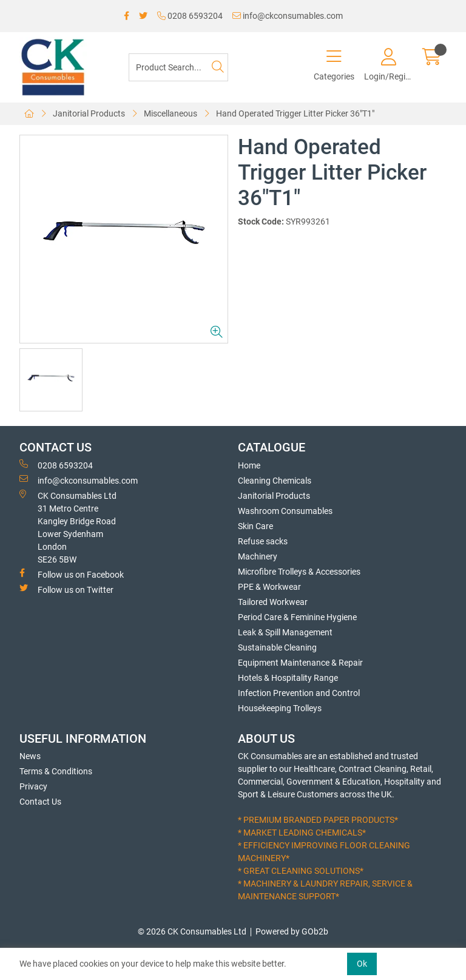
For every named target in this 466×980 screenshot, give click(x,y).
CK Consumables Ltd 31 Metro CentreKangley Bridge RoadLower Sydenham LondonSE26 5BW (68, 527)
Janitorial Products (89, 113)
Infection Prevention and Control (299, 693)
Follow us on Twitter (66, 589)
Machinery (258, 556)
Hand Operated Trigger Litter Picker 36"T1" (295, 113)
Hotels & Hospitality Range (288, 678)
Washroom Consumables (285, 511)
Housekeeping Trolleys (280, 708)
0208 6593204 (190, 16)
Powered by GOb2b (292, 931)
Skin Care (255, 526)
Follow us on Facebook (72, 574)
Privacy (33, 786)
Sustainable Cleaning (277, 647)
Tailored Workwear (273, 602)
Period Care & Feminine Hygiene (297, 617)
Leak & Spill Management (285, 632)
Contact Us (40, 802)
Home (249, 465)
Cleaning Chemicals (275, 481)
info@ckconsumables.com (288, 16)
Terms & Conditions (56, 771)
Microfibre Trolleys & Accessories (299, 572)
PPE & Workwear (269, 587)
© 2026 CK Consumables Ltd (192, 931)
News (30, 756)
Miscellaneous (171, 113)
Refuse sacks (263, 541)
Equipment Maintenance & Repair (300, 663)
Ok (362, 964)
